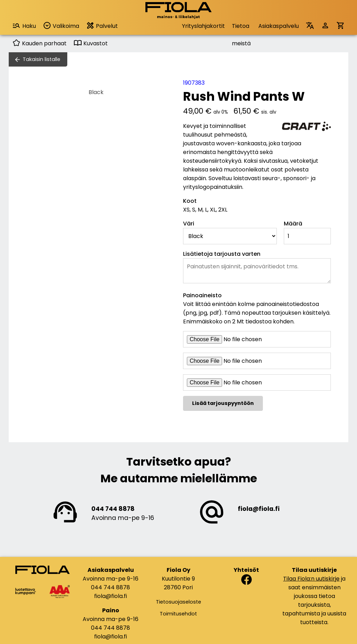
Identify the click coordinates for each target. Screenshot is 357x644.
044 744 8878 (113, 509)
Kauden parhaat (39, 43)
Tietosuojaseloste (178, 602)
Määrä (293, 224)
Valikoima (61, 26)
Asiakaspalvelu (279, 26)
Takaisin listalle (41, 59)
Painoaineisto (202, 295)
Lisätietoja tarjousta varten (222, 254)
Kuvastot (91, 43)
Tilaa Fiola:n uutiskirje (311, 579)
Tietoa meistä (241, 28)
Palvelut (102, 26)
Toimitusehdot (178, 614)
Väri (189, 224)
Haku (24, 26)
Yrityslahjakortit (203, 26)
